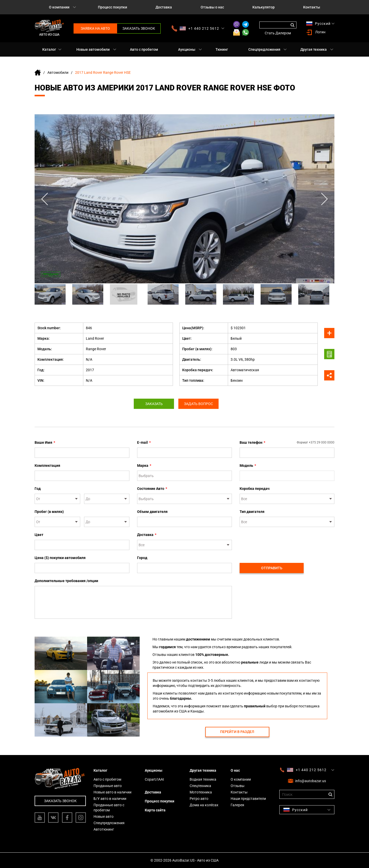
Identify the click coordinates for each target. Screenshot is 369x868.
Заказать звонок (139, 28)
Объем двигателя (152, 512)
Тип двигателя (252, 512)
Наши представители (248, 799)
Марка (144, 466)
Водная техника (203, 779)
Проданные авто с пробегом (109, 808)
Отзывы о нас (212, 7)
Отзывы (238, 786)
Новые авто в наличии (112, 792)
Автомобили (58, 73)
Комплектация (47, 466)
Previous (45, 199)
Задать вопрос (199, 404)
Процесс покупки (112, 7)
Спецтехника (200, 786)
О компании (59, 7)
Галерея (237, 805)
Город (142, 558)
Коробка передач (255, 489)
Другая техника (314, 49)
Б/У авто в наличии (110, 799)
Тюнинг (222, 49)
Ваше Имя (45, 442)
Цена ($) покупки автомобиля (60, 558)
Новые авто (104, 817)
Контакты (312, 7)
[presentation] (279, 542)
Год (38, 489)
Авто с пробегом (144, 49)
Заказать (153, 404)
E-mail (144, 442)
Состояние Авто (152, 489)
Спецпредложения (264, 49)
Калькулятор (264, 7)
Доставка (164, 7)
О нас (235, 770)
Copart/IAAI (154, 779)
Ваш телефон (287, 442)
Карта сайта (155, 810)
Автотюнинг (104, 829)
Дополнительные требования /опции (66, 581)
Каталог (49, 49)
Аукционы (187, 49)
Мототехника (201, 792)
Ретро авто (199, 799)
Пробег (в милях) (49, 512)
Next (324, 199)
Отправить (272, 568)
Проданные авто (108, 786)
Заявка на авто (95, 28)
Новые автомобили (93, 49)
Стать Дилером (278, 33)
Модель (248, 466)
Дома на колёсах (204, 805)
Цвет (39, 535)
